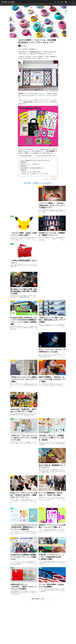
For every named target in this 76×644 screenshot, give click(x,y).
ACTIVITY (41, 187)
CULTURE (13, 393)
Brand (47, 179)
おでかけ (51, 179)
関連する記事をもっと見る (38, 599)
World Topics (55, 179)
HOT (44, 179)
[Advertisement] (38, 625)
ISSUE (12, 217)
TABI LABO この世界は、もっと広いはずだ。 (38, 183)
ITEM (40, 449)
